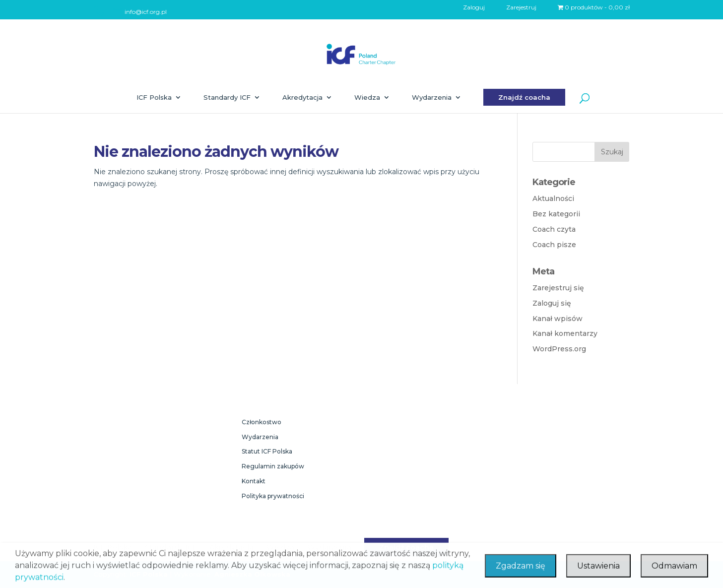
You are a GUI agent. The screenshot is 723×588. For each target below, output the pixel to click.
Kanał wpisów (558, 319)
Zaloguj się (552, 303)
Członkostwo (262, 422)
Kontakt (254, 481)
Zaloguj (474, 8)
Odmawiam (674, 571)
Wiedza (367, 98)
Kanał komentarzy (565, 333)
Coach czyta (554, 229)
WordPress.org (559, 349)
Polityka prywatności (273, 496)
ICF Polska (154, 98)
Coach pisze (554, 245)
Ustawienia (598, 571)
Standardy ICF (227, 98)
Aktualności (553, 198)
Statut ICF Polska (267, 451)
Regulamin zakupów (273, 466)
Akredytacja (302, 98)
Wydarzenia (432, 98)
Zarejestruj (521, 8)
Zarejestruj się (558, 288)
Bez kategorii (556, 214)
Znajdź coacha (524, 97)
